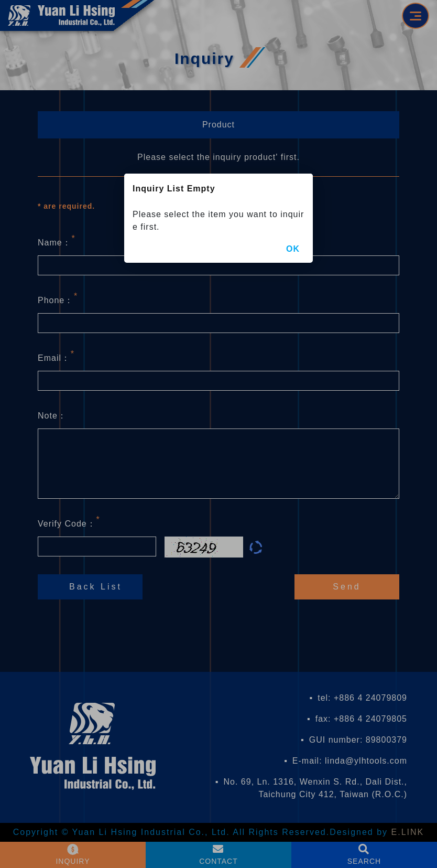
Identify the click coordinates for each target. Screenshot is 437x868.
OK (293, 249)
